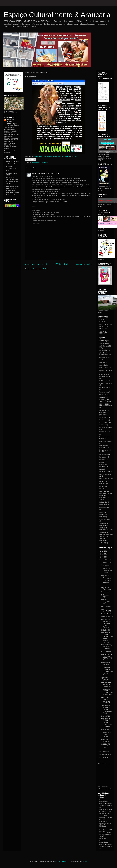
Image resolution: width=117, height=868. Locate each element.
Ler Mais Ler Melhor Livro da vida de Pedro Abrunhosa (106, 623)
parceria (102, 486)
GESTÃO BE (104, 417)
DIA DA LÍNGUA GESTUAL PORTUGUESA (107, 657)
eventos (102, 397)
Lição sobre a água (106, 596)
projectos (103, 507)
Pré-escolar (103, 505)
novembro (105, 562)
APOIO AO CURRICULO (104, 354)
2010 (102, 557)
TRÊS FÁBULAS (107, 617)
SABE (101, 512)
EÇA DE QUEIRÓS (106, 324)
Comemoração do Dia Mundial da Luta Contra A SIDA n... (107, 569)
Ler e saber (103, 457)
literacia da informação (103, 466)
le (100, 434)
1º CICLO (103, 341)
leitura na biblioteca (106, 441)
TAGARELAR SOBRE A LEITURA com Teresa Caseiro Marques (107, 637)
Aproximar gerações (105, 679)
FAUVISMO (10, 166)
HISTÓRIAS (103, 420)
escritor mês (104, 395)
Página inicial (62, 264)
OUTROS (103, 484)
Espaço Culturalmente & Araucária (57, 15)
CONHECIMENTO (106, 383)
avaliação (103, 365)
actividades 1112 (105, 346)
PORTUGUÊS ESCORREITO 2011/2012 (104, 498)
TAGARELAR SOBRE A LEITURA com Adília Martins (107, 692)
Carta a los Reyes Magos (107, 588)
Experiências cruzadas (106, 664)
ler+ (101, 462)
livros (101, 469)
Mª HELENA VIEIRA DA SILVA (12, 179)
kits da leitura (104, 432)
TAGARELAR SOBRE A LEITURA (104, 538)
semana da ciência (106, 519)
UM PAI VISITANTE (106, 610)
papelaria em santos (12, 204)
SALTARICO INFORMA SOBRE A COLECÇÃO (13, 193)
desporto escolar (105, 388)
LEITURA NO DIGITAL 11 (104, 447)
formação (103, 410)
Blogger (84, 861)
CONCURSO (104, 381)
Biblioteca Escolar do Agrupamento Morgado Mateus (13, 122)
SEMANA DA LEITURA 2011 (104, 529)
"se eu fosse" (106, 592)
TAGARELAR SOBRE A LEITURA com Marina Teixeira (107, 671)
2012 (102, 551)
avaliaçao (103, 362)
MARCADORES (105, 472)
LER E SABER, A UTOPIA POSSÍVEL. (106, 647)
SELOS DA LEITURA (103, 516)
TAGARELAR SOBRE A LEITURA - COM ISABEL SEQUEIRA (107, 723)
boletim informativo (106, 370)
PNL (101, 489)
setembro (105, 754)
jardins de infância (106, 427)
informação (103, 425)
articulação (103, 357)
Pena (34, 173)
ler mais (45, 163)
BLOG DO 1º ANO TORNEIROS (12, 163)
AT (100, 360)
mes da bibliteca (105, 479)
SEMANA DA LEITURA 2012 (104, 533)
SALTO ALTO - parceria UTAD (106, 746)
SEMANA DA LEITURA (104, 524)
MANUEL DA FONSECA (104, 328)
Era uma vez (104, 392)
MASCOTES (106, 716)
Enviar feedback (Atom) (41, 269)
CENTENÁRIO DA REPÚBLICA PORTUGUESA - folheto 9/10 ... (107, 580)
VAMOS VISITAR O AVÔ (106, 602)
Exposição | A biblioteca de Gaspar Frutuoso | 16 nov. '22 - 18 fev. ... (106, 803)
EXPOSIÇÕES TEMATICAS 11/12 (106, 405)
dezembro (105, 560)
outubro (104, 751)
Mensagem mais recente (36, 264)
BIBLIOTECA (104, 368)
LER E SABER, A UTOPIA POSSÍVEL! (106, 684)
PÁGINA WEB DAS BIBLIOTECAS (13, 187)
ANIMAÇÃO (103, 350)
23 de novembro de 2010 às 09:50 (48, 173)
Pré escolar (103, 502)
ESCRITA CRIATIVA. (106, 740)
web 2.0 (102, 543)
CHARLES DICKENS (103, 321)
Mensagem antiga (84, 264)
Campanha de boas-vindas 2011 (105, 375)
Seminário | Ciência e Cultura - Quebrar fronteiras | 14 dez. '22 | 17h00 (106, 812)
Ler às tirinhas (104, 454)
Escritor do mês (107, 614)
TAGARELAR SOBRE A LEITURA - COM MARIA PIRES (106, 709)
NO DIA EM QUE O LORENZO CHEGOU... (106, 700)
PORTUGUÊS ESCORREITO (104, 492)
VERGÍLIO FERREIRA (103, 332)
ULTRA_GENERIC (62, 861)
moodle (102, 481)
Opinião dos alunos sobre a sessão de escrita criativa (106, 733)
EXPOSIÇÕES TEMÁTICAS (104, 401)
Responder (36, 224)
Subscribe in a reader (105, 789)
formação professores (103, 414)
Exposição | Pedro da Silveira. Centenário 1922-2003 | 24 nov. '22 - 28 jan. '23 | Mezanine (106, 822)
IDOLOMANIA (37, 163)
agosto (104, 757)
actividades (103, 343)
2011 (102, 554)
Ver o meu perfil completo (10, 152)
